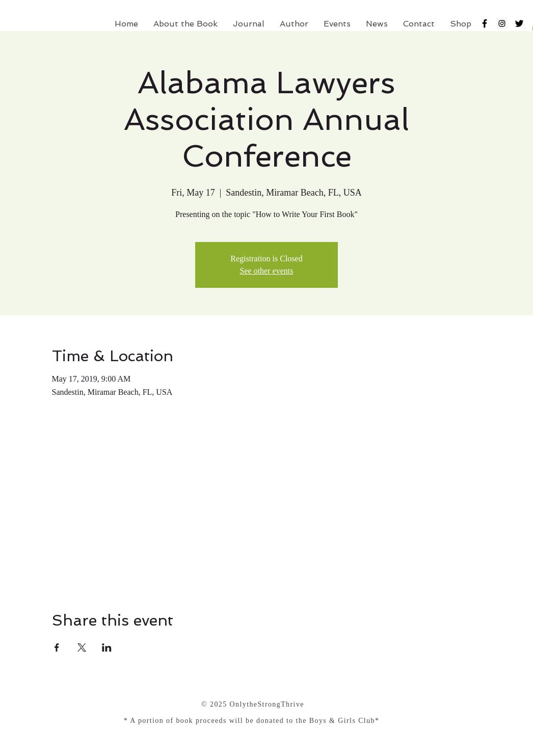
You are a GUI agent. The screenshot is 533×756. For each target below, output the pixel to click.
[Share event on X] (82, 647)
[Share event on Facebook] (57, 647)
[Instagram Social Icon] (502, 23)
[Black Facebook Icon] (485, 23)
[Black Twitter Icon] (519, 23)
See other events (267, 271)
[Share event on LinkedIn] (107, 647)
